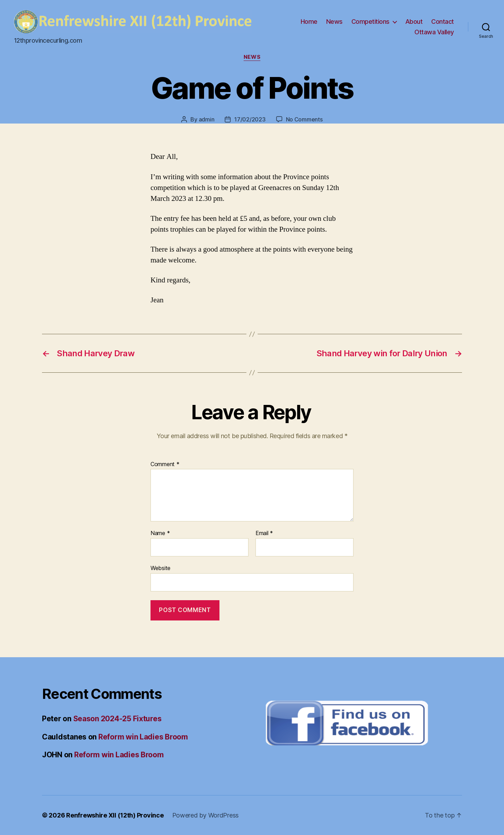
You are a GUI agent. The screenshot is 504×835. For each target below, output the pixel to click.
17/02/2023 (250, 119)
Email (264, 533)
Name (160, 533)
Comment (165, 464)
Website (160, 568)
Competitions (370, 22)
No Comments (304, 119)
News (334, 22)
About (414, 22)
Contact (443, 22)
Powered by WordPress (206, 815)
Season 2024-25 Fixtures (117, 719)
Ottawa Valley (434, 32)
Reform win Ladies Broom (143, 737)
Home (309, 22)
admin (207, 119)
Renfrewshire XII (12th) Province (115, 815)
